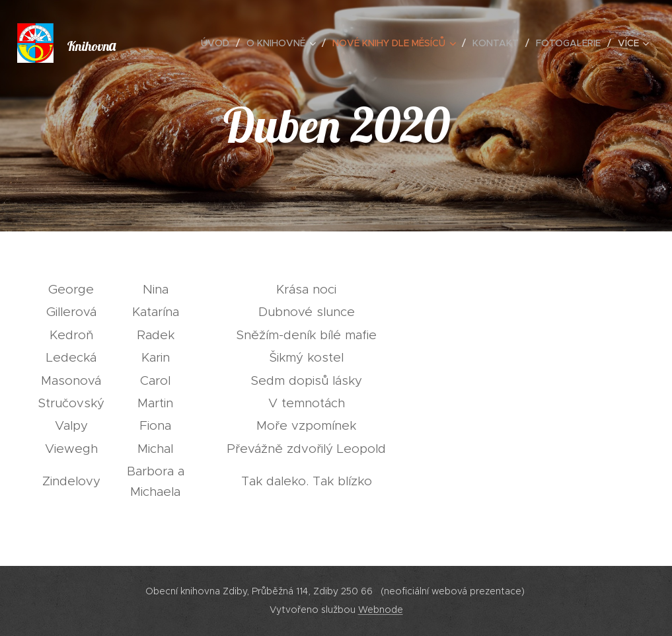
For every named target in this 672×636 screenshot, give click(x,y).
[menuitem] (219, 43)
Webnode (381, 610)
